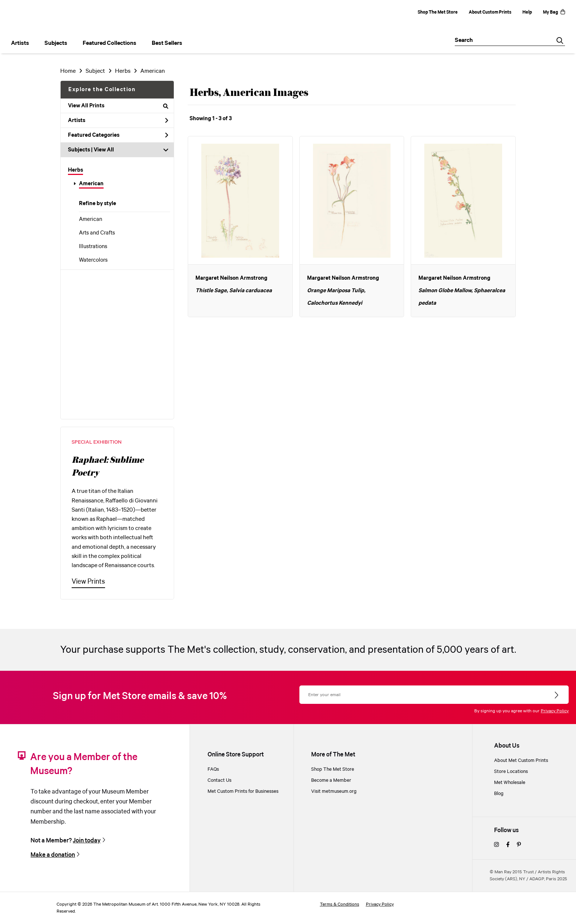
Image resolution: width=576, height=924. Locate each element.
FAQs (213, 769)
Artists (118, 121)
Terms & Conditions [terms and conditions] (340, 904)
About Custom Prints (490, 12)
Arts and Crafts (97, 233)
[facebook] (508, 845)
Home (68, 71)
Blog (499, 794)
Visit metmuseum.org (334, 791)
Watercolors (93, 260)
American (91, 184)
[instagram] (496, 845)
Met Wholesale (510, 782)
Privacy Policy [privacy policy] (380, 904)
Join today (87, 841)
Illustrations (93, 247)
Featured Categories (118, 135)
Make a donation (53, 855)
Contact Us (219, 780)
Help (527, 12)
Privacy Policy (555, 711)
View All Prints (118, 106)
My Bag (554, 12)
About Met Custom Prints (521, 760)
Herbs (75, 170)
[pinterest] (519, 845)
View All (104, 150)
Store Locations (511, 771)
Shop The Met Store (438, 12)
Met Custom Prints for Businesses (243, 791)
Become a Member (331, 780)
